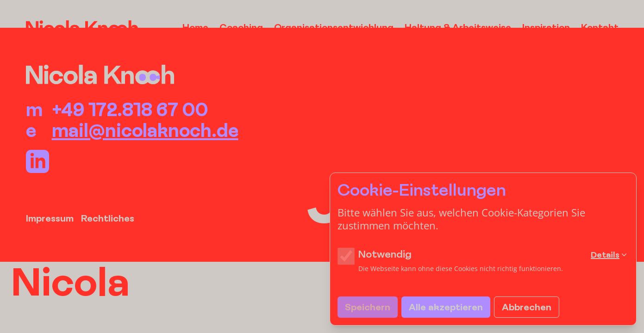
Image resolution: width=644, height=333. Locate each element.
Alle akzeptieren (446, 307)
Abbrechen (527, 307)
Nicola (70, 281)
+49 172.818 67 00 (130, 109)
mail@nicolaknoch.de (145, 130)
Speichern (368, 307)
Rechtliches (108, 218)
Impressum (50, 218)
